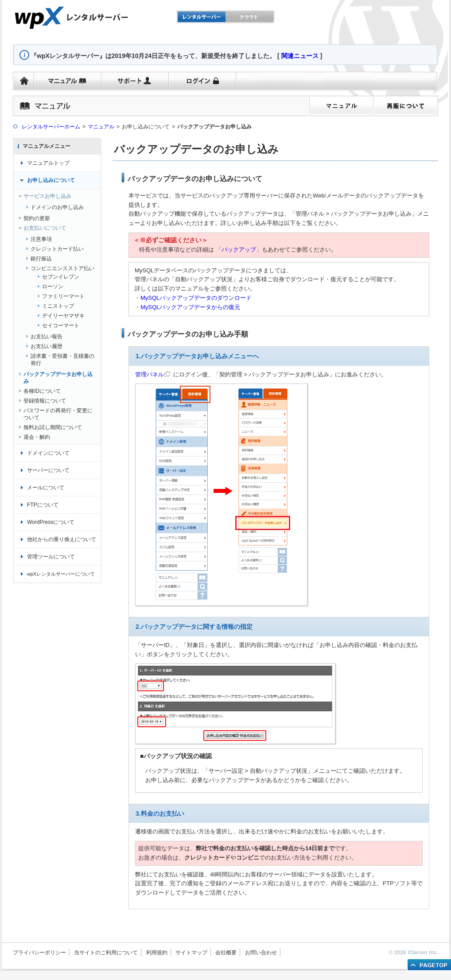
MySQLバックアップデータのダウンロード (196, 298)
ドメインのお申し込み (57, 207)
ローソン (53, 287)
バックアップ (239, 250)
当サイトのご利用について (106, 953)
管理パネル (150, 374)
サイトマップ (191, 953)
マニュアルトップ (48, 163)
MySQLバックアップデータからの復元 (190, 307)
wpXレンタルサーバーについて (61, 574)
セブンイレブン (61, 277)
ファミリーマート (63, 296)
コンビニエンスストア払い (62, 268)
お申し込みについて (51, 180)
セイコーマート (61, 325)
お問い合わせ (261, 953)
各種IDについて (42, 391)
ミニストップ (58, 306)
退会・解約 (37, 437)
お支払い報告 (47, 337)
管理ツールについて (51, 557)
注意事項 (41, 239)
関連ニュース (300, 56)
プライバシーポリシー (39, 953)
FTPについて (43, 505)
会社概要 (226, 953)
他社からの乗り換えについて (62, 539)
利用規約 (157, 953)
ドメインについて (48, 453)
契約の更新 (37, 218)
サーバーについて (48, 470)
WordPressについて (51, 522)
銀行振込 (41, 259)
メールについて (46, 488)
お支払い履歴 (47, 346)
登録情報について (45, 401)
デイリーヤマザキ (63, 316)
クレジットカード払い (57, 249)
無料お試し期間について (53, 427)
